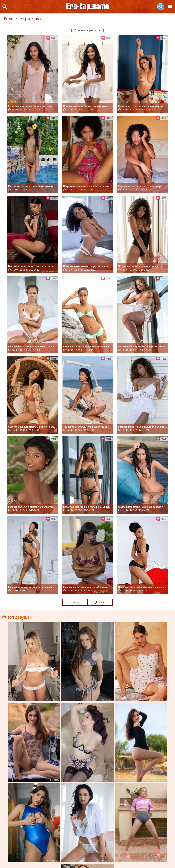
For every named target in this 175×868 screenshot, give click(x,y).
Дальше (100, 602)
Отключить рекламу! (88, 30)
